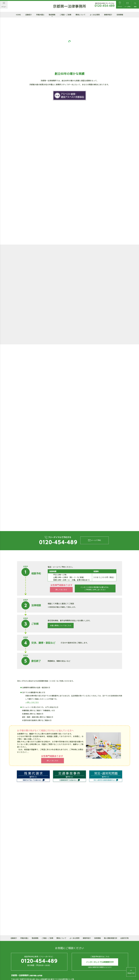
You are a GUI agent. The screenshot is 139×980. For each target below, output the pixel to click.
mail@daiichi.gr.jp (52, 969)
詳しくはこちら (61, 576)
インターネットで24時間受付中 (100, 948)
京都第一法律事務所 (70, 6)
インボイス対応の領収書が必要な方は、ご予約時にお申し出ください (95, 575)
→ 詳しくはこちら (32, 689)
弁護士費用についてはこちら (61, 612)
